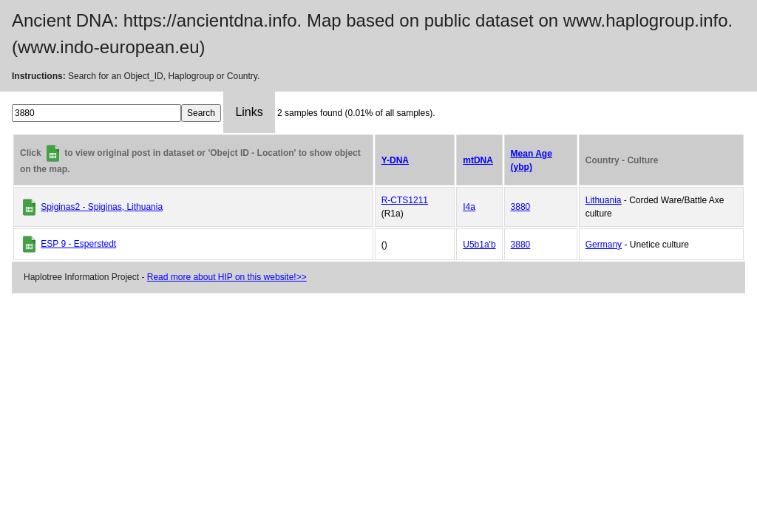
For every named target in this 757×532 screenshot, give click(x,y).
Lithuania (604, 200)
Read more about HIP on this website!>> (227, 277)
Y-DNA (395, 160)
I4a (469, 207)
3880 (521, 207)
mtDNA (478, 160)
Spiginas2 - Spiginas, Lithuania (102, 207)
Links (249, 112)
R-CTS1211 (405, 200)
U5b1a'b (479, 245)
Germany (604, 245)
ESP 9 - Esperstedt (78, 244)
